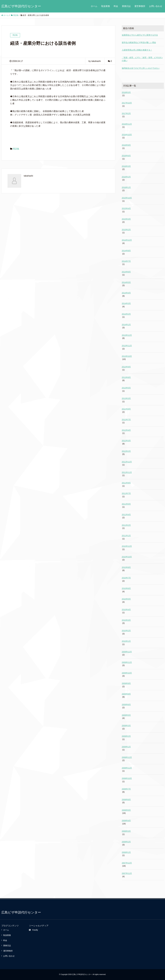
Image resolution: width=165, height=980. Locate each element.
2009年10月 (127, 673)
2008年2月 (126, 842)
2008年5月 (126, 810)
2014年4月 (126, 293)
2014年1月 (126, 325)
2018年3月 (126, 92)
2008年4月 (126, 821)
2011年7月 (126, 493)
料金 (116, 6)
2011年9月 (126, 483)
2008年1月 (126, 852)
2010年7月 (126, 578)
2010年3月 (126, 620)
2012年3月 (126, 441)
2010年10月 (127, 557)
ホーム (94, 6)
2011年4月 (126, 515)
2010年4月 (126, 610)
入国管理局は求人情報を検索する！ (137, 50)
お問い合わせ (156, 6)
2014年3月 (126, 303)
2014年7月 (126, 261)
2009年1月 (126, 747)
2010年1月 (126, 641)
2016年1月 (126, 187)
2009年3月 (126, 726)
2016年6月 (126, 156)
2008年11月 (127, 768)
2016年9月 (126, 145)
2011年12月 (127, 462)
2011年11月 (127, 472)
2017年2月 (126, 113)
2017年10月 (127, 103)
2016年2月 (126, 177)
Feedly (33, 930)
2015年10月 (127, 198)
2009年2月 (126, 736)
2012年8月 (126, 409)
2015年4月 (126, 208)
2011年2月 (126, 525)
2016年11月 (127, 124)
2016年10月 (127, 135)
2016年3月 (126, 166)
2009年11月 (127, 662)
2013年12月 (127, 335)
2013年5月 (126, 388)
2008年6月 (126, 800)
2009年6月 (126, 705)
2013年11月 (127, 346)
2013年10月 (127, 356)
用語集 (16, 149)
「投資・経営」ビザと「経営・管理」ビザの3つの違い (142, 59)
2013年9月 (126, 367)
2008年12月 (127, 757)
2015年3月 (126, 219)
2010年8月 (126, 567)
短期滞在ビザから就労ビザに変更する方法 (140, 35)
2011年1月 (126, 536)
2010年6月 (126, 588)
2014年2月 (126, 314)
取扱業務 (106, 6)
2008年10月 (127, 778)
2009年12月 (127, 652)
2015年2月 (126, 230)
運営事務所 (140, 6)
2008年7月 (126, 789)
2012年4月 (126, 430)
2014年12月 (127, 240)
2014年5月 (126, 282)
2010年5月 (126, 599)
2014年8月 (126, 251)
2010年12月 (127, 546)
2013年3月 (126, 398)
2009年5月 (126, 715)
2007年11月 (127, 873)
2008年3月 (126, 831)
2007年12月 (127, 863)
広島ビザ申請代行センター (21, 6)
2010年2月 (126, 631)
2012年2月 (126, 451)
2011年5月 (126, 504)
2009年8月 (126, 694)
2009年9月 (126, 683)
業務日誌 (126, 6)
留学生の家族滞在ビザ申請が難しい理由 (139, 42)
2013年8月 (126, 377)
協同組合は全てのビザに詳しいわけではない (141, 68)
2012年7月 (126, 420)
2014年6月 (126, 272)
